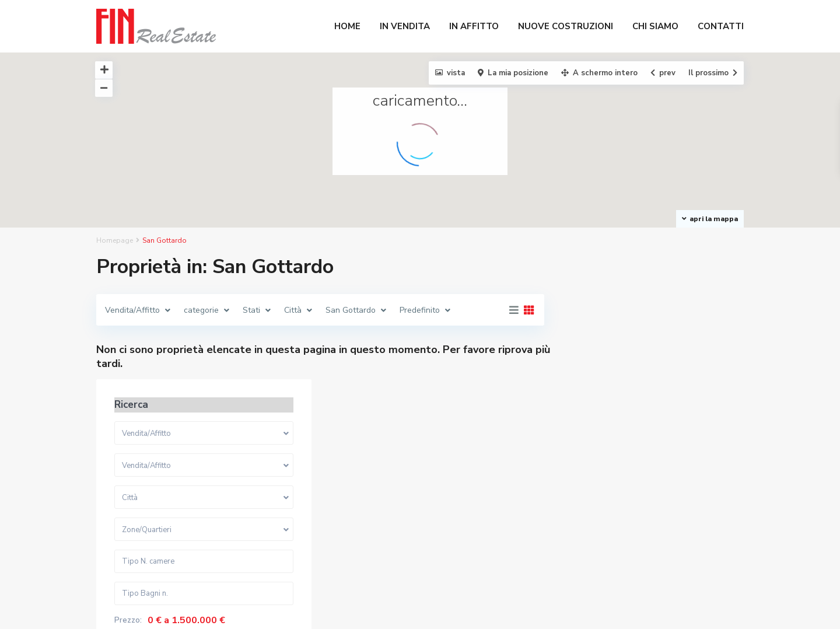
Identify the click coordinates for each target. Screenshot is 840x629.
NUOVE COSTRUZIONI (566, 26)
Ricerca (653, 543)
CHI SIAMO (655, 26)
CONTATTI (721, 26)
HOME (347, 26)
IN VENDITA (405, 26)
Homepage (115, 240)
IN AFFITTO (474, 26)
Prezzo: (594, 495)
